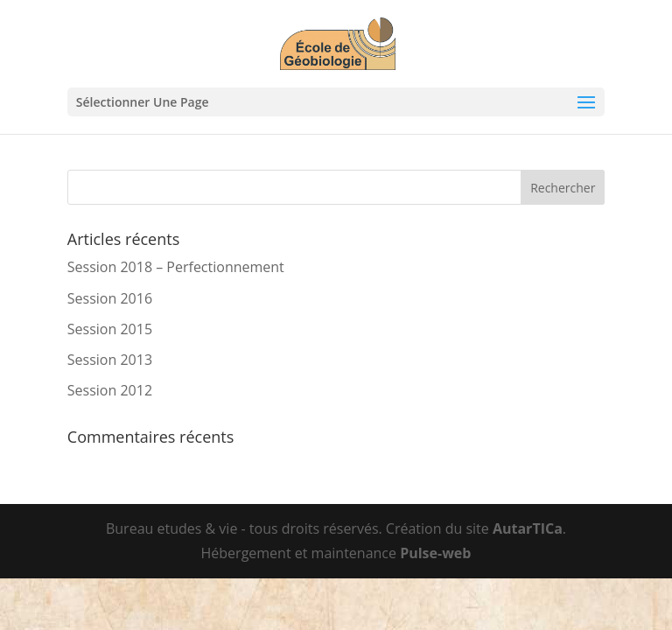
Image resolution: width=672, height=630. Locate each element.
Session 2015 (110, 329)
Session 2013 (110, 360)
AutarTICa (528, 528)
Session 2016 (110, 298)
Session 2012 (110, 390)
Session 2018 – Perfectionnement (176, 267)
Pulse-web (435, 553)
